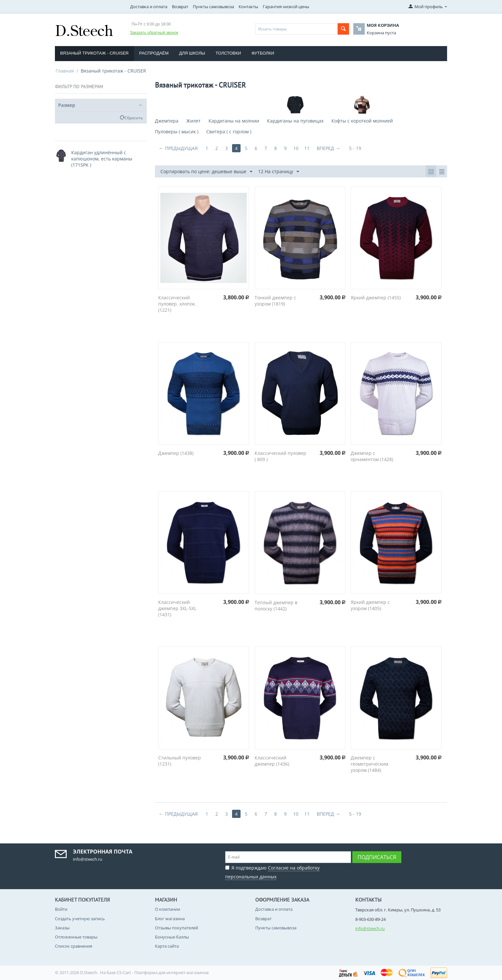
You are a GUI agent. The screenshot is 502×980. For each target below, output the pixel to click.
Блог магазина (170, 919)
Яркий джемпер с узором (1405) (370, 605)
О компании (167, 909)
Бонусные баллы (172, 937)
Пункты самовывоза (213, 7)
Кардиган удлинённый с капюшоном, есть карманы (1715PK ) (102, 159)
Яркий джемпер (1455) (376, 298)
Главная (65, 71)
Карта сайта (167, 946)
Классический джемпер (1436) (272, 761)
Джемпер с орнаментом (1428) (372, 456)
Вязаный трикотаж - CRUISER (94, 53)
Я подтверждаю (272, 871)
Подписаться (377, 857)
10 (296, 148)
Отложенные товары (76, 937)
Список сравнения (74, 946)
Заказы (62, 928)
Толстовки (228, 53)
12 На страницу (279, 172)
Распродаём (154, 53)
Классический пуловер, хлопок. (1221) (177, 304)
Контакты (248, 7)
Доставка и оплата (149, 7)
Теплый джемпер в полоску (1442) (276, 606)
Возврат (180, 7)
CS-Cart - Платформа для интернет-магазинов (163, 972)
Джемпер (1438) (176, 453)
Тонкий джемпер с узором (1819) (275, 301)
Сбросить (134, 118)
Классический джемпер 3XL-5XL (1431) (177, 608)
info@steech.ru (370, 928)
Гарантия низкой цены (286, 7)
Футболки (263, 53)
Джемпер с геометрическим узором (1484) (369, 764)
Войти (61, 909)
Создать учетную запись (80, 919)
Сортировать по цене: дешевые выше (206, 172)
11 (307, 148)
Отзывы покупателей (176, 928)
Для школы (192, 53)
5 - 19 (355, 148)
